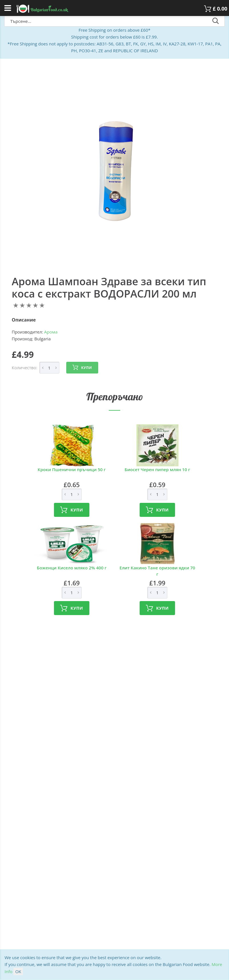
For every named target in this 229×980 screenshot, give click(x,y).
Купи (82, 367)
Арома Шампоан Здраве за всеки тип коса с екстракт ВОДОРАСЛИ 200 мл (109, 288)
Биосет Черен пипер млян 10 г (157, 469)
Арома (51, 332)
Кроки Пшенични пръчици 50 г (72, 469)
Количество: (25, 367)
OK (18, 971)
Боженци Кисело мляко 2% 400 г (72, 568)
